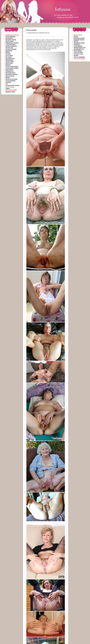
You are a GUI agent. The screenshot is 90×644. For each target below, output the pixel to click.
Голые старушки (31, 30)
